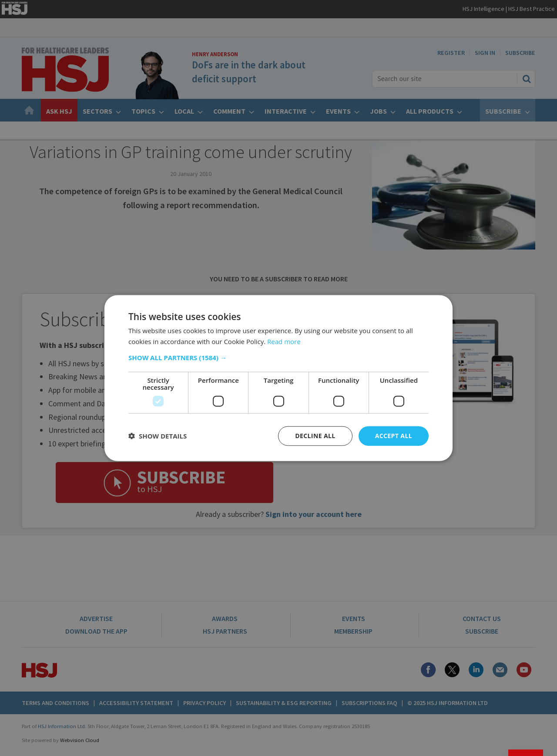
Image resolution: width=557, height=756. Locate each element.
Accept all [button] (394, 436)
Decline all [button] (315, 436)
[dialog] (278, 378)
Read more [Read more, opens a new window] (284, 341)
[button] (278, 358)
